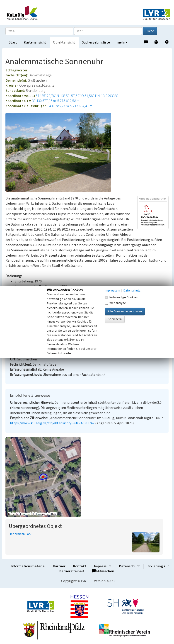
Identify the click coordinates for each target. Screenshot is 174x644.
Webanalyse (115, 303)
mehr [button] (122, 42)
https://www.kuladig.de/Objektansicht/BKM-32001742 (52, 423)
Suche (150, 31)
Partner (59, 566)
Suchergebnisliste (96, 42)
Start (13, 42)
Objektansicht (64, 42)
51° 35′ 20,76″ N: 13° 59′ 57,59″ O (60, 96)
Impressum (103, 566)
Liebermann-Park (20, 534)
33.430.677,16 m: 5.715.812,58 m (56, 101)
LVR (84, 581)
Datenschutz (129, 566)
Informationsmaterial (28, 566)
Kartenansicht (35, 42)
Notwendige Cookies (121, 297)
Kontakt (80, 566)
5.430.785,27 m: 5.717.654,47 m (70, 106)
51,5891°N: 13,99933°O (101, 96)
